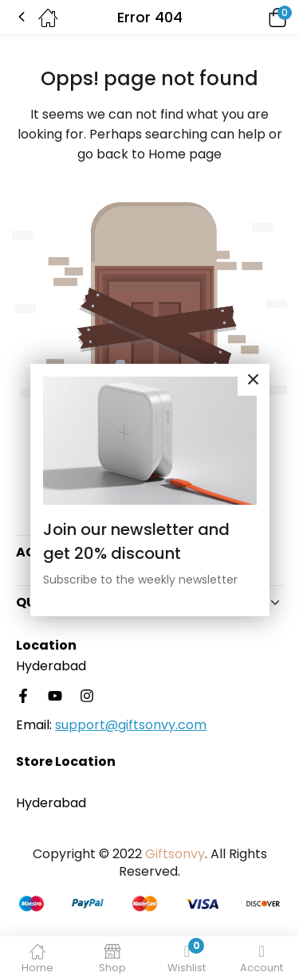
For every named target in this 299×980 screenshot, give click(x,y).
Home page (185, 154)
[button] (255, 17)
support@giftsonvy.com (131, 725)
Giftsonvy (175, 854)
